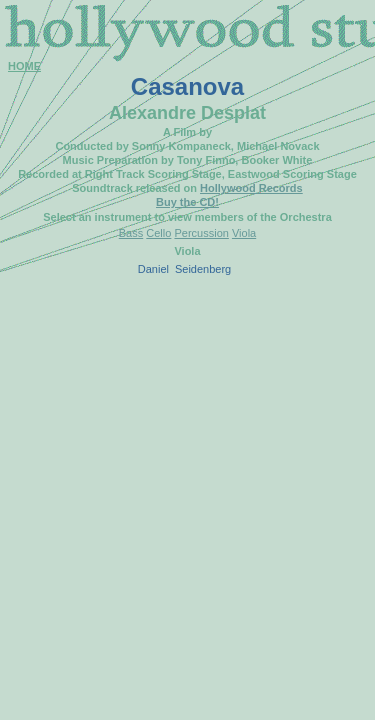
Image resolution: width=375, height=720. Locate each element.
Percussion (201, 233)
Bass (131, 233)
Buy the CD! (187, 202)
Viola (244, 233)
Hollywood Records (251, 188)
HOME (24, 66)
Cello (158, 233)
